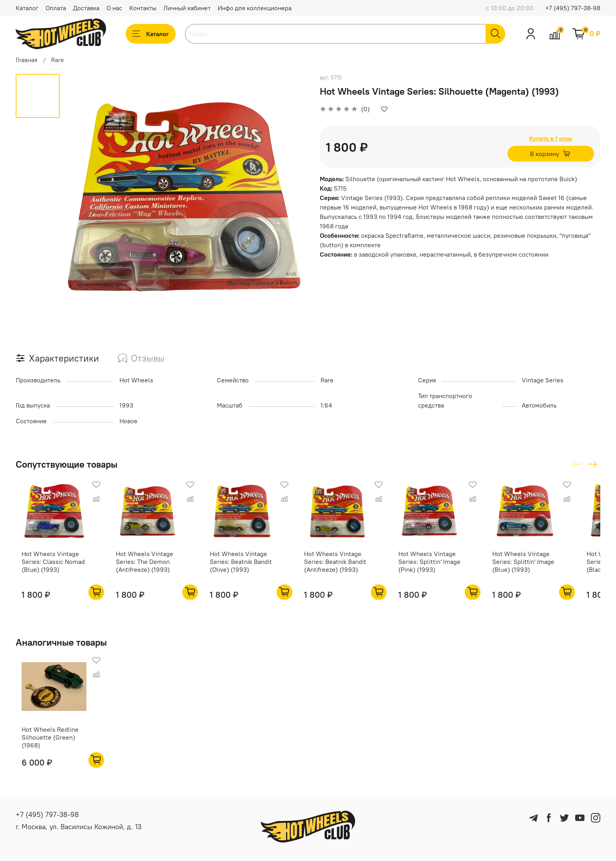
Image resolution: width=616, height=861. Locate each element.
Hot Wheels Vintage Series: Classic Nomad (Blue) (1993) (47, 567)
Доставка (86, 8)
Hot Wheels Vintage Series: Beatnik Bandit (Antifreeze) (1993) (345, 567)
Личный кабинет (187, 8)
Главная (27, 60)
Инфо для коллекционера (255, 8)
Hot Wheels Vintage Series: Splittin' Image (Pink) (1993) (444, 567)
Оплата (56, 8)
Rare (58, 60)
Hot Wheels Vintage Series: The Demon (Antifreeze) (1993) (144, 567)
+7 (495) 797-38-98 (573, 8)
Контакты (143, 8)
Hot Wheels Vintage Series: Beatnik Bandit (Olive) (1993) (246, 567)
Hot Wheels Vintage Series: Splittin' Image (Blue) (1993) (544, 567)
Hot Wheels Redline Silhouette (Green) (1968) (44, 748)
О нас (114, 8)
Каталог (27, 8)
